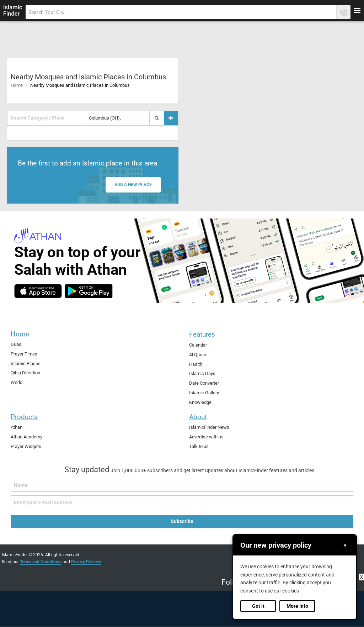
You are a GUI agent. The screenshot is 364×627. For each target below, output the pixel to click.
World (17, 382)
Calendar (198, 345)
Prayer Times (24, 354)
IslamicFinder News (209, 427)
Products (24, 417)
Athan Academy (26, 436)
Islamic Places (26, 363)
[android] (89, 291)
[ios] (38, 291)
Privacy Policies (86, 562)
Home (17, 85)
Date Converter (204, 383)
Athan (17, 427)
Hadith (196, 364)
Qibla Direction (25, 373)
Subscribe (182, 521)
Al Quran (198, 354)
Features (202, 334)
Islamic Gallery (204, 393)
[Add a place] (171, 118)
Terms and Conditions (41, 562)
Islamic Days (202, 373)
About (198, 417)
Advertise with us (206, 436)
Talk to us (199, 446)
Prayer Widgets (26, 446)
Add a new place (133, 185)
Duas (16, 344)
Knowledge (200, 402)
